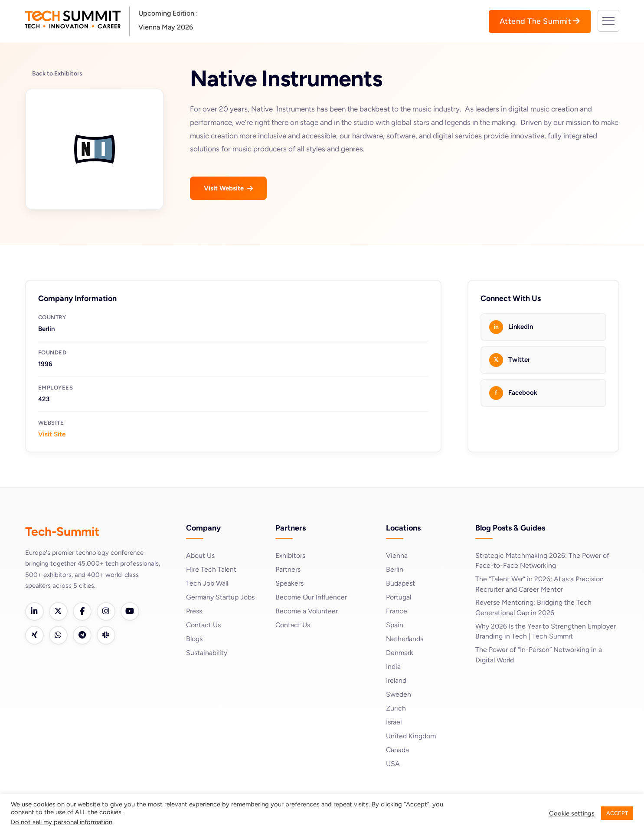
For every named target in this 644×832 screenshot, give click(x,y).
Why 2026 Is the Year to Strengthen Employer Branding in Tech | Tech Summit (546, 632)
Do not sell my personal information (62, 822)
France (397, 611)
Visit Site (52, 434)
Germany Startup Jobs (221, 597)
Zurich (396, 708)
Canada (398, 750)
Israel (394, 722)
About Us (200, 555)
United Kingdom (411, 736)
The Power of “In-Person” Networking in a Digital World (539, 656)
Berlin (395, 569)
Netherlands (405, 639)
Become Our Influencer (312, 597)
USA (393, 764)
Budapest (400, 583)
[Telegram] (83, 636)
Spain (395, 625)
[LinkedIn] (35, 612)
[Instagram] (108, 612)
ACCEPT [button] (617, 813)
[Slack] (108, 636)
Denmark (400, 653)
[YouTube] (132, 612)
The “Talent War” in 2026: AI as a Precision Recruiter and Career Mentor (540, 585)
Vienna (397, 555)
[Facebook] (83, 612)
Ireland (396, 680)
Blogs (195, 639)
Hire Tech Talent (211, 569)
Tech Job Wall (208, 583)
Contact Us (204, 625)
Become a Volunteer (307, 611)
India (393, 667)
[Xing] (35, 636)
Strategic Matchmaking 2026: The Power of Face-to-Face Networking (543, 561)
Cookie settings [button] (572, 813)
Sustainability (207, 653)
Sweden (399, 694)
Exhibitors (291, 555)
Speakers (289, 583)
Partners (288, 569)
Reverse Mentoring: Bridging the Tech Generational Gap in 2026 (534, 608)
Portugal (399, 597)
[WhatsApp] (59, 636)
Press (194, 611)
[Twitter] (59, 612)
